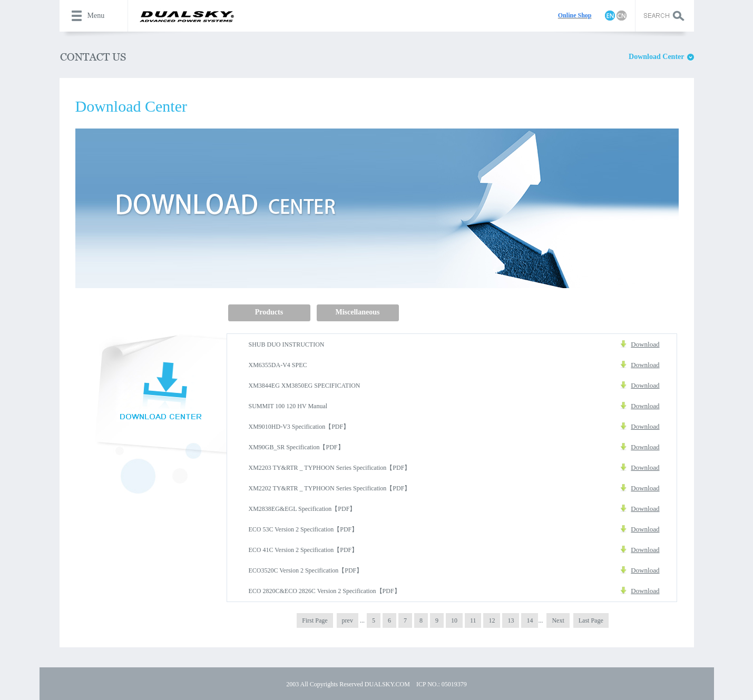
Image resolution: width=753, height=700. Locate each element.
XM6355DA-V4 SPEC (278, 365)
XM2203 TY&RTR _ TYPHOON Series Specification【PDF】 (330, 468)
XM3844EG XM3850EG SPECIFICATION (305, 386)
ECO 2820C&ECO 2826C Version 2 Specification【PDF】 (325, 591)
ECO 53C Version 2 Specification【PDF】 (304, 529)
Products (269, 312)
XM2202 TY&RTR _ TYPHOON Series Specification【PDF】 (330, 488)
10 (454, 620)
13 (511, 620)
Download (645, 344)
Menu (96, 16)
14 (530, 620)
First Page (315, 620)
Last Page (591, 620)
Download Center (656, 57)
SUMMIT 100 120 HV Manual (288, 406)
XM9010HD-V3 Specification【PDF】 (299, 427)
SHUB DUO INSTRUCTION (287, 344)
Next (558, 620)
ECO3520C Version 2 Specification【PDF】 (306, 570)
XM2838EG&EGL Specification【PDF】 (302, 509)
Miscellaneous (358, 312)
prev (348, 620)
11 (473, 620)
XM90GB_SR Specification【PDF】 (296, 447)
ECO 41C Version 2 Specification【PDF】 (304, 550)
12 (492, 620)
